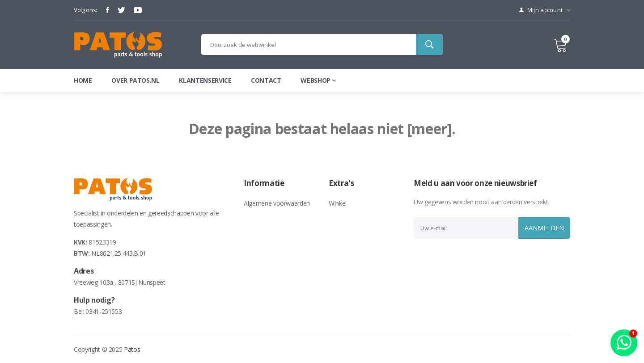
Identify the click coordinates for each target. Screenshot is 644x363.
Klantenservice (205, 80)
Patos (132, 349)
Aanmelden (542, 228)
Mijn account (545, 10)
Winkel (338, 203)
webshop (318, 80)
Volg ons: (85, 10)
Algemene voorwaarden (277, 203)
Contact (266, 80)
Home (83, 80)
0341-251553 (104, 311)
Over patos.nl (135, 80)
